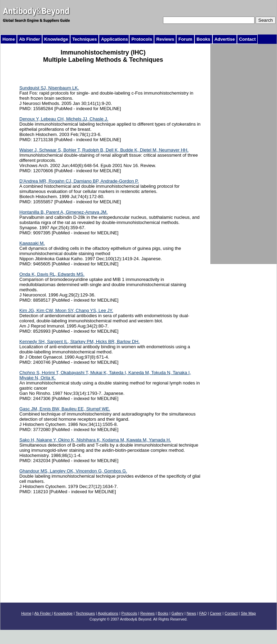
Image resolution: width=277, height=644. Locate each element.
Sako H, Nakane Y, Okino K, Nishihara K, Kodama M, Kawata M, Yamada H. (95, 440)
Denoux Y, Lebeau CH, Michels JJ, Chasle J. (64, 119)
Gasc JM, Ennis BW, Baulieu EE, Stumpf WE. (65, 409)
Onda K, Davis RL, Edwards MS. (52, 274)
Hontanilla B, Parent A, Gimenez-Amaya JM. (64, 212)
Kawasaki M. (32, 243)
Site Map (248, 613)
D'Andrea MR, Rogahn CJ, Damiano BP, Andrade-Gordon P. (79, 181)
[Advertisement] (101, 74)
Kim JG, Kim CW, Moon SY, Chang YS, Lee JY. (66, 310)
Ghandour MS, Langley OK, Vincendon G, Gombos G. (73, 471)
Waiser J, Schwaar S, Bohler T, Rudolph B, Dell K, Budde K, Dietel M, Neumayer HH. (104, 150)
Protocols (129, 613)
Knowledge (63, 613)
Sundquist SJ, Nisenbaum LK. (49, 88)
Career (216, 613)
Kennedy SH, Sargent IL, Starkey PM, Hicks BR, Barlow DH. (79, 341)
